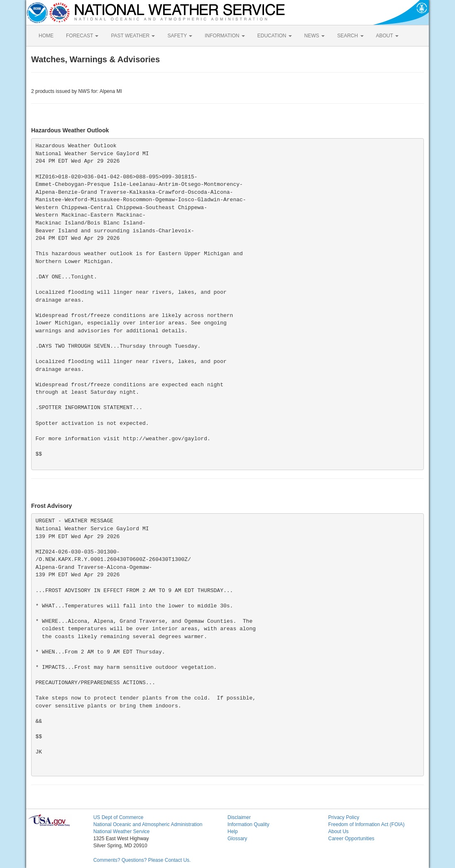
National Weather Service (122, 831)
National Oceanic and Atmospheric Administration (148, 824)
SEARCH (350, 36)
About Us (338, 831)
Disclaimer (239, 817)
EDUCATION (275, 36)
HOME (46, 36)
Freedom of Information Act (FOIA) (366, 824)
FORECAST (82, 36)
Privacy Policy (344, 817)
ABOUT (387, 36)
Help (233, 831)
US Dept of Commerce (119, 817)
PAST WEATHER (133, 36)
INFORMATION (225, 36)
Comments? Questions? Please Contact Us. (142, 860)
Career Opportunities (351, 839)
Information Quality (248, 824)
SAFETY (180, 36)
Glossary (237, 839)
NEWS (314, 36)
